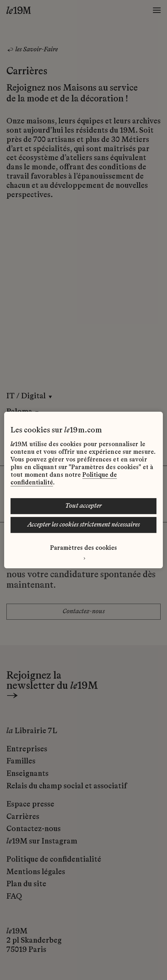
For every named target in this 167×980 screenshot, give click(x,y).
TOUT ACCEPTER (83, 506)
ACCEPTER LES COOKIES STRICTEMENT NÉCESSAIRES (84, 525)
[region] (83, 490)
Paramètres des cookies (83, 548)
